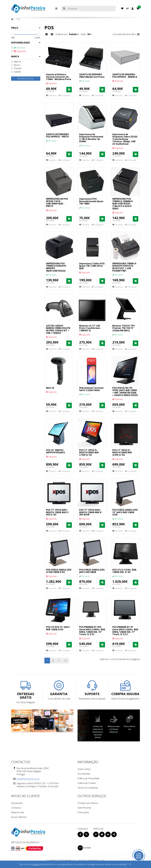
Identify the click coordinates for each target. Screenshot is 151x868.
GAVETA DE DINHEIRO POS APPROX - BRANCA (125, 76)
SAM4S (16, 72)
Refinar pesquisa (26, 79)
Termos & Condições (88, 788)
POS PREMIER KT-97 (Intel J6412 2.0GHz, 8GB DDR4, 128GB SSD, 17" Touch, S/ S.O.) (125, 631)
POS (18, 19)
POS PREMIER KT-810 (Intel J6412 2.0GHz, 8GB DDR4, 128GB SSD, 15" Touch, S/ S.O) (92, 631)
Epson (16, 65)
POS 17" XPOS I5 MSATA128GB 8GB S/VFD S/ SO (122, 452)
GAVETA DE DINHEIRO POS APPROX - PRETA (57, 136)
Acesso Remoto (19, 817)
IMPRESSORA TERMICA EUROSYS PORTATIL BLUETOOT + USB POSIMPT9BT (124, 267)
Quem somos (84, 769)
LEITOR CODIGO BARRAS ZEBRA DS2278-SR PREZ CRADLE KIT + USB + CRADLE (58, 329)
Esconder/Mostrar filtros (126, 34)
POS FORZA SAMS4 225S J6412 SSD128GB (92, 571)
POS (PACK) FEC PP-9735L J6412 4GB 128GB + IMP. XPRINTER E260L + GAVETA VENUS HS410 (125, 392)
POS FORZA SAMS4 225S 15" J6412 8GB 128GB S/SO (125, 512)
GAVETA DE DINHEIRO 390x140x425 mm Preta (92, 76)
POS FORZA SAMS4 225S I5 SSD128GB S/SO (59, 571)
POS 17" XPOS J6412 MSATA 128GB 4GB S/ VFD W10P (91, 512)
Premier (16, 68)
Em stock (18, 48)
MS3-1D (50, 388)
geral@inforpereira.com (28, 779)
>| (65, 661)
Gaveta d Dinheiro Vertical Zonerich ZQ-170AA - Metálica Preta (59, 77)
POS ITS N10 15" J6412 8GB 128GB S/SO (58, 628)
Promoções (83, 812)
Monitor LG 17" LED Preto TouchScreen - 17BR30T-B (90, 328)
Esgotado (18, 51)
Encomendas (84, 774)
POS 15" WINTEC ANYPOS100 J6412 (55, 451)
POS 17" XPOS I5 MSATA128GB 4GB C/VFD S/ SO (89, 452)
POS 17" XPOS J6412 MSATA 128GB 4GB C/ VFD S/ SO (57, 512)
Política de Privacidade (88, 778)
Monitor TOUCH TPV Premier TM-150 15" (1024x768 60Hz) (124, 328)
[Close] (130, 865)
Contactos (16, 808)
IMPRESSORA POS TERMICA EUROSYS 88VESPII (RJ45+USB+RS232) (56, 267)
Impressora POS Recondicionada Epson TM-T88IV (91, 201)
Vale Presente (84, 808)
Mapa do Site (18, 812)
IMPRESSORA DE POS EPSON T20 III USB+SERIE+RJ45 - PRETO (57, 202)
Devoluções (17, 803)
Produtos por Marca (88, 803)
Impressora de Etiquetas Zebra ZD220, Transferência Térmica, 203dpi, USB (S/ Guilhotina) (125, 139)
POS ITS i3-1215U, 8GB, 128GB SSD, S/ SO (125, 571)
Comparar (64, 95)
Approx (16, 62)
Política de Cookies (87, 783)
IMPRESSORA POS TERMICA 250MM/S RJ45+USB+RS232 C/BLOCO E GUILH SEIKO (122, 204)
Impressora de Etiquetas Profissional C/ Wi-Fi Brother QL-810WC (91, 138)
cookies (36, 864)
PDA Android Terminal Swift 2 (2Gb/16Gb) (91, 389)
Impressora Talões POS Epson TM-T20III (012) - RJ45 (92, 266)
